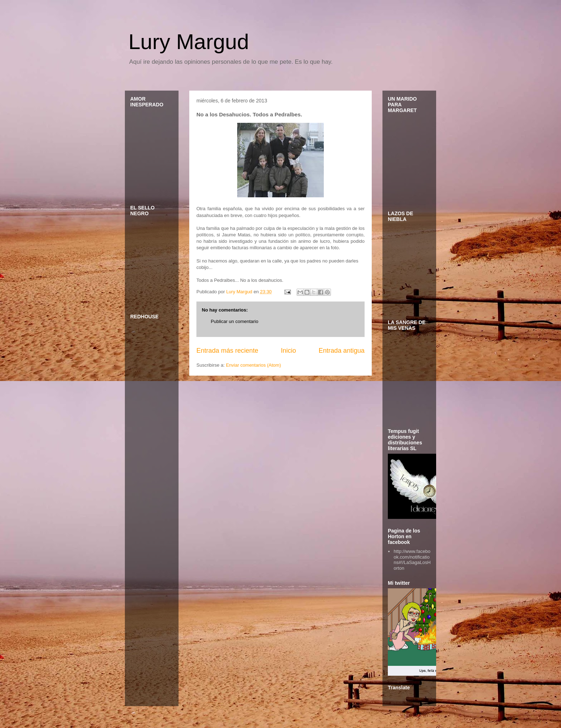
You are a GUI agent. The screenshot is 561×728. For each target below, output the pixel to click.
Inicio (288, 351)
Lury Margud (189, 42)
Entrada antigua (342, 351)
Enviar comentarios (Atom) (253, 365)
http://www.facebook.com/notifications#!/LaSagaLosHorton (412, 560)
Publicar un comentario (235, 321)
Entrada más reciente (227, 351)
